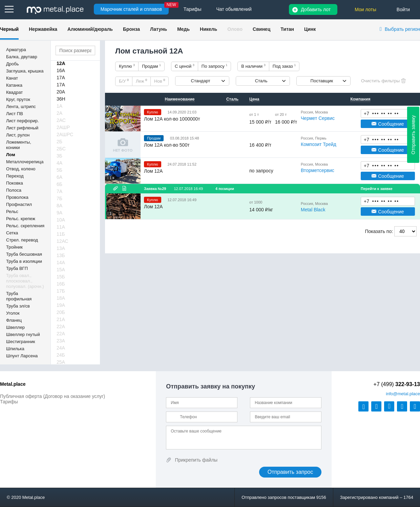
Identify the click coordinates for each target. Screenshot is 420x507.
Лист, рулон (18, 135)
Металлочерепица (25, 162)
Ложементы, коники (19, 145)
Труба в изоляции (24, 261)
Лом (11, 155)
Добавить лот (316, 9)
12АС (62, 241)
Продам (151, 66)
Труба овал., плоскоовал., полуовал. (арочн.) (25, 281)
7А (59, 191)
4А (59, 163)
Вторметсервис (318, 170)
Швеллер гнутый (23, 334)
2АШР (63, 127)
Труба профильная (19, 296)
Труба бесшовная (24, 254)
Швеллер (15, 327)
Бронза (131, 29)
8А (59, 206)
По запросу (215, 66)
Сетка (12, 233)
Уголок (13, 313)
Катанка (14, 85)
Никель (208, 29)
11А (61, 227)
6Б (59, 184)
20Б (61, 312)
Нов (160, 81)
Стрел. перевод (22, 240)
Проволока (17, 197)
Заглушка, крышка (25, 71)
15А (61, 270)
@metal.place (403, 394)
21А (61, 319)
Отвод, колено (21, 169)
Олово (235, 29)
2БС (61, 149)
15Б (61, 277)
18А (61, 298)
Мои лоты (365, 9)
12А (61, 63)
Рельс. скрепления (25, 226)
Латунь (159, 29)
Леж (141, 81)
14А (61, 262)
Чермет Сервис (318, 118)
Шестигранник (20, 342)
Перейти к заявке (377, 189)
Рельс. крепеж (21, 219)
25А (61, 362)
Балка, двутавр (22, 57)
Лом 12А (153, 171)
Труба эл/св (18, 306)
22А (61, 326)
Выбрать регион (402, 29)
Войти (403, 9)
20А (61, 92)
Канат (12, 78)
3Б (59, 156)
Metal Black (313, 210)
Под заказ (284, 66)
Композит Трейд (319, 144)
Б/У (124, 81)
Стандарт (201, 81)
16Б (61, 284)
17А (61, 78)
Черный (9, 29)
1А (59, 106)
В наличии (253, 66)
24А (61, 348)
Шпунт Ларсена (22, 356)
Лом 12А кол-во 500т (167, 145)
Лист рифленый (22, 128)
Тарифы (9, 402)
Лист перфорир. (23, 121)
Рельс (12, 212)
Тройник (14, 247)
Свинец (261, 29)
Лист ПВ (15, 114)
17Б (61, 291)
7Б (59, 198)
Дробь (12, 64)
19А (61, 305)
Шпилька (15, 349)
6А (59, 177)
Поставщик (322, 81)
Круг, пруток (18, 99)
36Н (61, 99)
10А (61, 220)
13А (61, 248)
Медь (183, 29)
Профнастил (19, 204)
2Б (59, 142)
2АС (61, 120)
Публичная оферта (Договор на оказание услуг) (52, 396)
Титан (287, 29)
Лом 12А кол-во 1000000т (172, 119)
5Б (59, 170)
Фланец (14, 320)
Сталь (261, 81)
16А (61, 70)
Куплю (127, 66)
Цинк (310, 29)
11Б (61, 234)
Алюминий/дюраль (90, 29)
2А (59, 113)
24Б (61, 355)
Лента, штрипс (21, 107)
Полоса (14, 190)
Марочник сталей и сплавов (131, 9)
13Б (61, 255)
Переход (15, 176)
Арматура (16, 50)
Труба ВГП (17, 268)
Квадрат (14, 92)
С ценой (185, 66)
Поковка (15, 183)
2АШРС (65, 134)
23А (61, 341)
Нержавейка (43, 29)
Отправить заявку (413, 135)
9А (59, 213)
